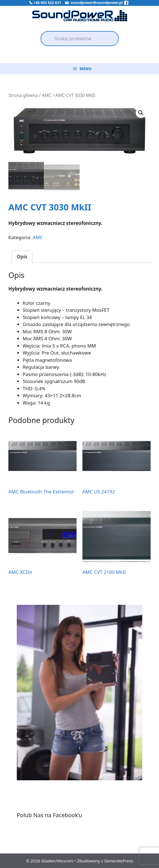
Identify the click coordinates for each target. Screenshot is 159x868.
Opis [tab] (22, 256)
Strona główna (23, 95)
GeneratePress (119, 860)
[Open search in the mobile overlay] (80, 39)
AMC (47, 95)
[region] (79, 699)
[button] (141, 113)
